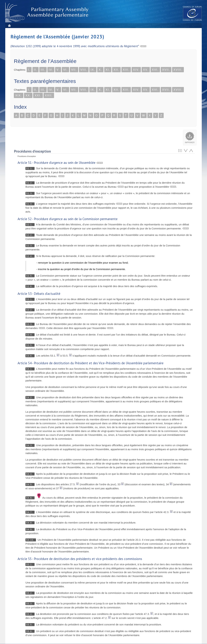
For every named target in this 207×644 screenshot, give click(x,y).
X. (100, 70)
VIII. (84, 70)
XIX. (19, 95)
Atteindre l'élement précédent (191, 151)
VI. (65, 70)
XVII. (166, 70)
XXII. (49, 95)
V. (58, 70)
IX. (93, 70)
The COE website (192, 13)
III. (43, 70)
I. (29, 70)
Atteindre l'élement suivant (186, 151)
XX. (28, 95)
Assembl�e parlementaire (48, 13)
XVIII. (178, 70)
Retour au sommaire (180, 151)
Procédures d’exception (32, 151)
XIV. (136, 70)
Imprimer (190, 142)
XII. (116, 70)
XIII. (126, 70)
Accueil (9, 26)
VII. (74, 70)
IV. (51, 70)
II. (36, 70)
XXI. (38, 95)
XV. (146, 70)
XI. (108, 70)
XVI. (155, 70)
